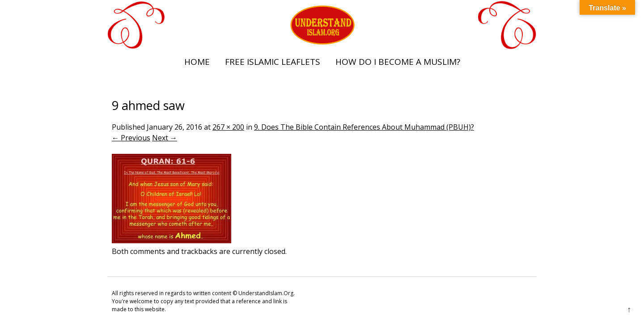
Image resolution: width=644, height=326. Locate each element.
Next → (165, 138)
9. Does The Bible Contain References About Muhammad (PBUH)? (364, 127)
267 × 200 (228, 127)
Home (197, 62)
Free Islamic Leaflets (273, 62)
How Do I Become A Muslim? (398, 62)
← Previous (131, 138)
